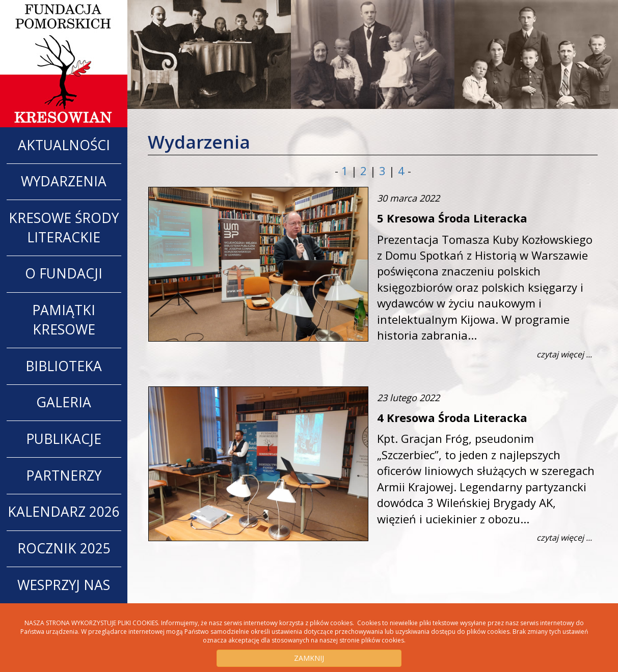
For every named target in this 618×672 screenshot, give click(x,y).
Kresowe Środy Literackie (64, 228)
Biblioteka (64, 366)
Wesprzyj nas (64, 585)
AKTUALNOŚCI (64, 145)
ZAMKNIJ (309, 658)
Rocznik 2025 (64, 548)
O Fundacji (64, 273)
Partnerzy (64, 475)
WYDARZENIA (64, 181)
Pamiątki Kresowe (64, 320)
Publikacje (64, 439)
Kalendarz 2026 (64, 512)
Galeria (64, 402)
